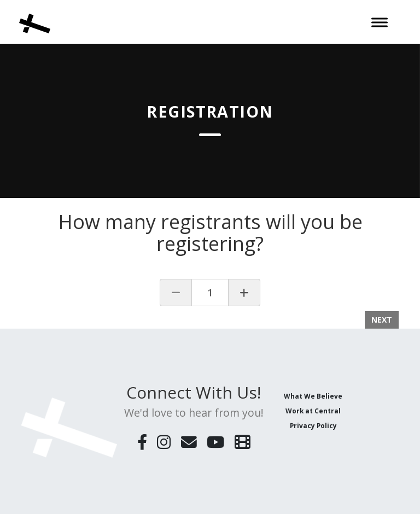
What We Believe (313, 396)
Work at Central (313, 411)
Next (382, 320)
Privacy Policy (313, 425)
